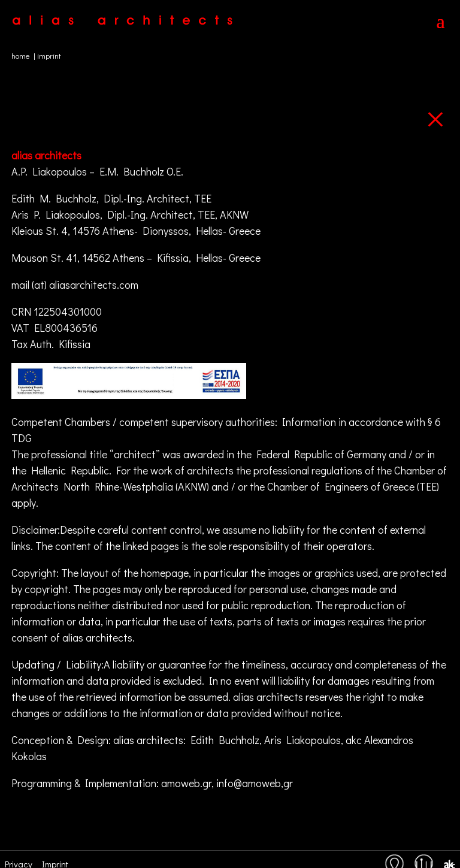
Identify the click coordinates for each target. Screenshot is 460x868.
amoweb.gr (186, 783)
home (21, 55)
